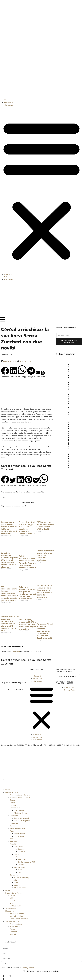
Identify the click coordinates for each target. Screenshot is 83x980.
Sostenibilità (11, 908)
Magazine (10, 911)
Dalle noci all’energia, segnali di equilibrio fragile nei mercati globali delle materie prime (28, 593)
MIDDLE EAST (15, 906)
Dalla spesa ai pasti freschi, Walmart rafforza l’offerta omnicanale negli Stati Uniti (9, 528)
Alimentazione (16, 924)
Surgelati (14, 841)
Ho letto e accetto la (19, 968)
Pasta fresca (19, 834)
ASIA (12, 903)
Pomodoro (14, 823)
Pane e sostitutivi (17, 828)
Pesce (17, 854)
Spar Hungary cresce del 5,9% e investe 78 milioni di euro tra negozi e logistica (27, 624)
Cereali (13, 805)
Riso (11, 839)
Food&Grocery (10, 361)
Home (8, 790)
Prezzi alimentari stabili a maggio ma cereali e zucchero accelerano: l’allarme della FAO (28, 528)
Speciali (13, 934)
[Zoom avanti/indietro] (1, 976)
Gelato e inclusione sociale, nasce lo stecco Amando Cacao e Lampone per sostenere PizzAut (27, 562)
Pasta (12, 831)
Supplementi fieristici (19, 919)
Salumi (21, 872)
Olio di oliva (19, 810)
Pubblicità (8, 102)
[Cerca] (2, 784)
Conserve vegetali (22, 821)
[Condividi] (8, 976)
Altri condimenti (21, 813)
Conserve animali (21, 818)
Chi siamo (9, 105)
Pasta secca (19, 836)
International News (13, 893)
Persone (13, 929)
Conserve (14, 816)
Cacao (12, 800)
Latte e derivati (21, 857)
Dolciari (13, 826)
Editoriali (13, 932)
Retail (8, 890)
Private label (15, 927)
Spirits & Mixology (22, 878)
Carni (21, 870)
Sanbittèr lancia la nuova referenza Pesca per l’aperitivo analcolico (45, 555)
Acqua (17, 885)
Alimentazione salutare (20, 798)
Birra (16, 883)
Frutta (21, 849)
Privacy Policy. (28, 968)
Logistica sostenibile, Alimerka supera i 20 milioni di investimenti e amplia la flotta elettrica (9, 560)
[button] (41, 190)
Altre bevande (20, 888)
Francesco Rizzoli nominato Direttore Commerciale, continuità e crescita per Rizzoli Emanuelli (45, 631)
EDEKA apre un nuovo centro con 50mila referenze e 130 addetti (45, 526)
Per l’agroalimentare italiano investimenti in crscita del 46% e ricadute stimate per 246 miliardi (10, 593)
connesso (16, 651)
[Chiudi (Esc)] (12, 976)
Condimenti (15, 808)
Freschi (13, 844)
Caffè (12, 803)
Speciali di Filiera (17, 916)
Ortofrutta (18, 847)
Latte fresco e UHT (27, 862)
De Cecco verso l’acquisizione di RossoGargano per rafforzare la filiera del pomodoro (44, 591)
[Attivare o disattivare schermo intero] (5, 976)
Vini (16, 880)
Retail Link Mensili (17, 914)
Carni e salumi (20, 867)
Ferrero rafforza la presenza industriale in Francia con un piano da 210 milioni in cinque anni (10, 624)
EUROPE (13, 901)
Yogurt (21, 865)
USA (11, 898)
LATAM (13, 896)
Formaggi (22, 859)
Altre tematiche (12, 921)
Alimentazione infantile (20, 795)
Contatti (8, 100)
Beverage (14, 875)
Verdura (22, 852)
